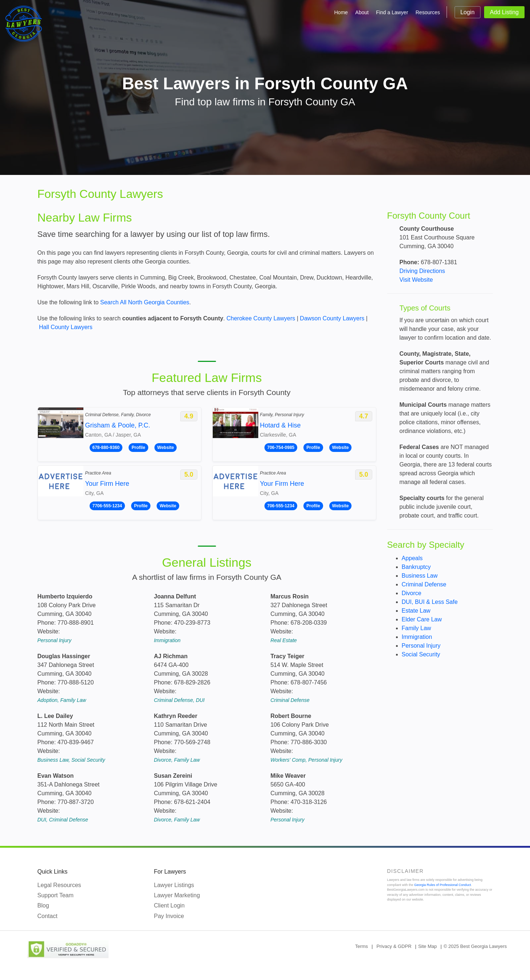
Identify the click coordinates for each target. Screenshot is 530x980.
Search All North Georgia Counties (145, 302)
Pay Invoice (169, 916)
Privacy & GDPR (394, 946)
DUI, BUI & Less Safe (430, 602)
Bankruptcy (416, 567)
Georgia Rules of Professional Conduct (443, 885)
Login (468, 12)
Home (341, 12)
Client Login (170, 905)
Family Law (417, 628)
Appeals (412, 558)
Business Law (420, 576)
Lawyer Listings (174, 885)
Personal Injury (421, 646)
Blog (43, 905)
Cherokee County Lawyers (261, 318)
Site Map (427, 946)
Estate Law (416, 611)
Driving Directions (422, 271)
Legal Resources (59, 885)
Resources (428, 12)
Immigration (417, 637)
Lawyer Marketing (177, 895)
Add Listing (504, 12)
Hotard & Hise (280, 425)
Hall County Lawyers (66, 327)
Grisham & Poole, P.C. (118, 425)
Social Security (421, 654)
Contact (48, 916)
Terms (362, 946)
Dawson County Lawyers (332, 318)
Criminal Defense (424, 584)
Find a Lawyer (392, 12)
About (362, 12)
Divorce (412, 593)
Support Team (56, 895)
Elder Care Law (422, 619)
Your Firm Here (107, 484)
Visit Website (416, 280)
